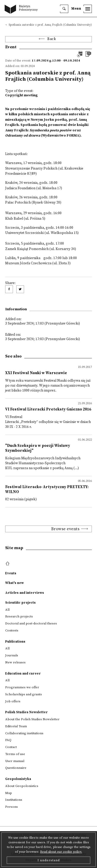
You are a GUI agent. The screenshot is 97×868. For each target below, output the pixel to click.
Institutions (14, 800)
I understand (49, 860)
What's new (14, 583)
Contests (12, 630)
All (7, 610)
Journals (12, 655)
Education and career (23, 674)
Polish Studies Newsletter (27, 712)
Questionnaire (16, 768)
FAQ (8, 740)
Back (52, 39)
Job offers (13, 701)
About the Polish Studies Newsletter (32, 719)
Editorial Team (16, 726)
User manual (15, 761)
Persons (12, 807)
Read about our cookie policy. (61, 852)
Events (11, 573)
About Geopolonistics (22, 786)
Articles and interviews (25, 593)
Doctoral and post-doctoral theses (31, 623)
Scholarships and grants (24, 694)
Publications (15, 642)
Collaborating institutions (24, 733)
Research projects (19, 616)
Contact (11, 747)
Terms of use (15, 754)
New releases (15, 662)
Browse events (65, 529)
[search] (64, 9)
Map (9, 793)
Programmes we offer (22, 687)
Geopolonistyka (18, 779)
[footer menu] (8, 564)
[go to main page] (22, 10)
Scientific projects (20, 603)
